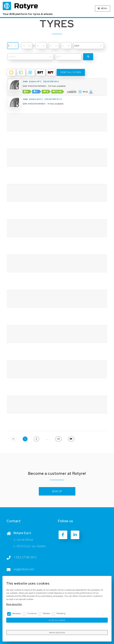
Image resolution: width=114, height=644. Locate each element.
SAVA (25, 81)
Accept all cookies (57, 620)
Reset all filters (71, 72)
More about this (14, 604)
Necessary (17, 613)
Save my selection (57, 633)
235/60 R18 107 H (53, 99)
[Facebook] (63, 535)
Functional (32, 613)
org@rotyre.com (24, 569)
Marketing (61, 613)
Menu (104, 8)
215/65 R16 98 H (51, 81)
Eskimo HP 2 (35, 81)
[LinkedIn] (75, 535)
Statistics (47, 613)
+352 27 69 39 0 (25, 557)
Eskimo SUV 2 (36, 99)
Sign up (57, 491)
